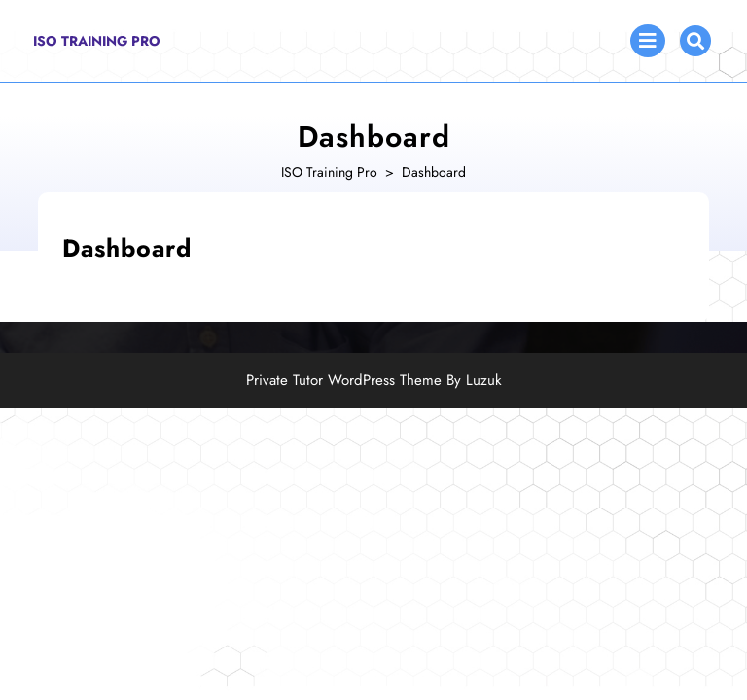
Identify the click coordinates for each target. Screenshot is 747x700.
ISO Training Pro (97, 41)
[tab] (648, 41)
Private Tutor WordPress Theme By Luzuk (374, 380)
